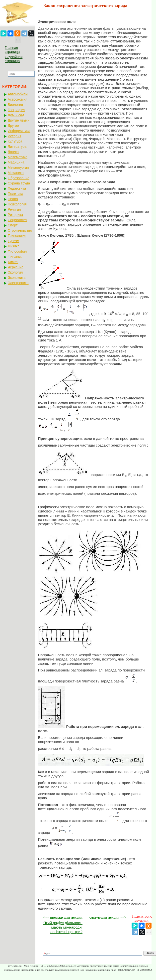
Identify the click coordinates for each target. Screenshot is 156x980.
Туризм (13, 241)
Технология (17, 236)
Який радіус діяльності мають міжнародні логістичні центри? (63, 927)
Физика (14, 246)
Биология (15, 105)
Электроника (18, 283)
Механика (16, 173)
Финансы (15, 257)
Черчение (16, 267)
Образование (19, 178)
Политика (15, 194)
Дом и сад (16, 115)
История (14, 136)
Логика (13, 152)
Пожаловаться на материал (134, 970)
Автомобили (18, 94)
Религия (14, 209)
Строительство (20, 230)
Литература (17, 147)
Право (13, 199)
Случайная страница (14, 59)
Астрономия (18, 99)
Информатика (19, 131)
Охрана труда (19, 183)
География (16, 110)
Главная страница (12, 50)
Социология (17, 220)
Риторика (15, 215)
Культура (15, 141)
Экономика (17, 278)
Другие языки (19, 120)
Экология (15, 272)
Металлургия (18, 167)
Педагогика (17, 188)
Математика (18, 157)
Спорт (13, 225)
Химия (13, 262)
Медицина (16, 162)
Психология (17, 204)
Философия (17, 251)
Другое (13, 126)
